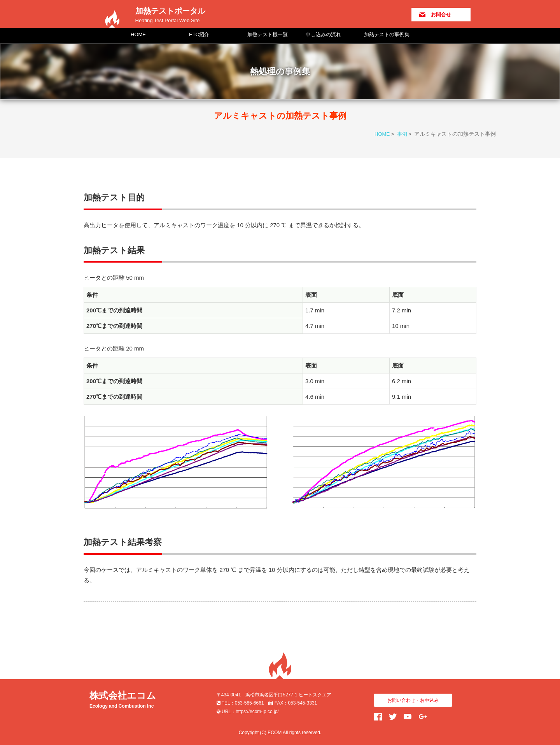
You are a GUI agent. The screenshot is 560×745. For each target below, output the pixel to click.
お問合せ (441, 15)
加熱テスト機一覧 (268, 34)
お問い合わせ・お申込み (413, 700)
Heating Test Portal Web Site (168, 20)
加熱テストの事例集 (387, 34)
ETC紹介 (199, 34)
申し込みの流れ (323, 34)
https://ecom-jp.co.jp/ (257, 712)
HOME (138, 34)
